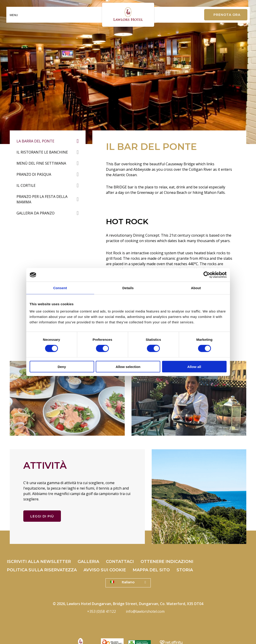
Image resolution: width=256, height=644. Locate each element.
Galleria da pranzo (36, 213)
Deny (62, 366)
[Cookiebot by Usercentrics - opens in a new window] (207, 275)
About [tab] (196, 288)
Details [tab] (128, 288)
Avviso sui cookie (105, 570)
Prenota (227, 15)
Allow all (194, 366)
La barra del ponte (35, 141)
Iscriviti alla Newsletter (39, 562)
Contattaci (120, 562)
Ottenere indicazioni (167, 562)
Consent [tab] (60, 288)
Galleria (88, 562)
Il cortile (26, 185)
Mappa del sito (151, 570)
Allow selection (128, 366)
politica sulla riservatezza (42, 570)
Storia (185, 570)
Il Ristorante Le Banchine (42, 152)
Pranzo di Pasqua (34, 174)
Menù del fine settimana (41, 163)
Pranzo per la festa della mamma (42, 199)
